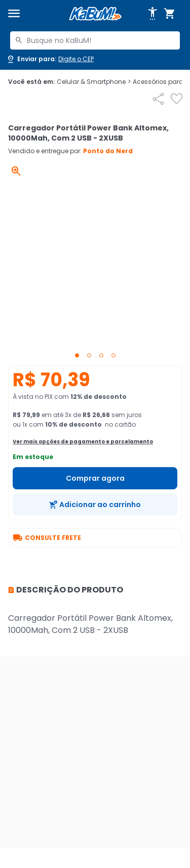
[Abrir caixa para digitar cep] (50, 59)
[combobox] (95, 40)
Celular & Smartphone (94, 82)
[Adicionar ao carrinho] (95, 505)
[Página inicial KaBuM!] (95, 14)
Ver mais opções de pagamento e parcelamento (83, 442)
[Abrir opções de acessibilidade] (153, 14)
